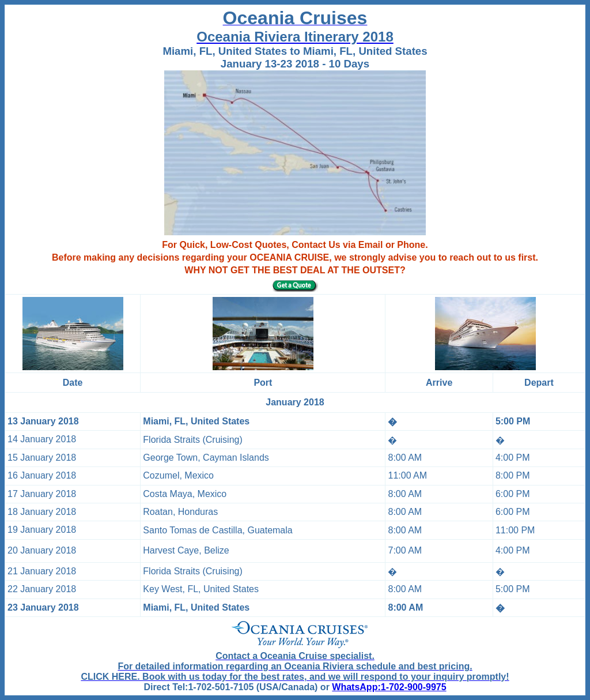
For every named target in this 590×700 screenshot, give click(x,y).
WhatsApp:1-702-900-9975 (389, 687)
